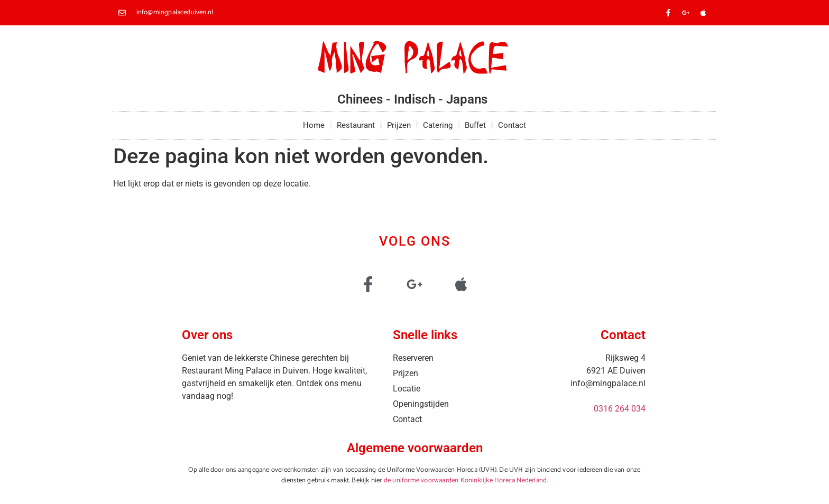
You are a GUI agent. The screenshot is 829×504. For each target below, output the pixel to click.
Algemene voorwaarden (415, 448)
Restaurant (356, 125)
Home (314, 125)
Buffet (475, 125)
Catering (438, 125)
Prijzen (399, 125)
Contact (512, 125)
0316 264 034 (620, 409)
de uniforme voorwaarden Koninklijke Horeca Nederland (465, 480)
